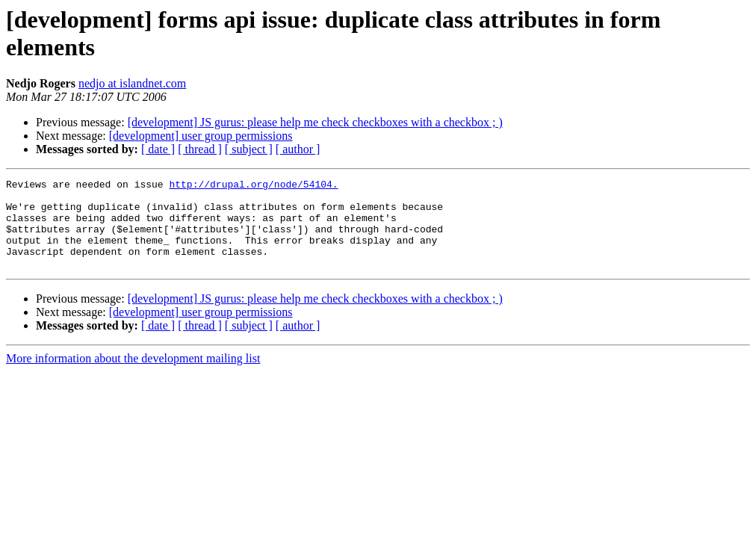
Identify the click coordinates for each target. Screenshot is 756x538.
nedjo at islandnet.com (132, 83)
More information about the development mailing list (133, 376)
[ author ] (298, 149)
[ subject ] (249, 149)
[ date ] (158, 149)
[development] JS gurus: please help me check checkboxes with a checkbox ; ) (315, 122)
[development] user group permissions (201, 136)
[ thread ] (200, 149)
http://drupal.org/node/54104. (253, 186)
